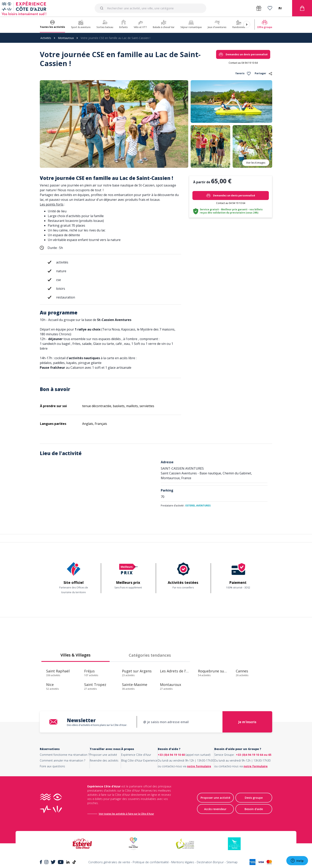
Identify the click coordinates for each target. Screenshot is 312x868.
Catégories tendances (150, 655)
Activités (46, 38)
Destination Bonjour (210, 862)
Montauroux (66, 38)
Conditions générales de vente (109, 862)
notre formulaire (199, 766)
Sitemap (232, 862)
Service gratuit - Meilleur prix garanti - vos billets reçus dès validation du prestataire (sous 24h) (231, 211)
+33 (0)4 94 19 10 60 (171, 755)
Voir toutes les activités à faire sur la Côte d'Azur (126, 814)
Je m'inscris (247, 722)
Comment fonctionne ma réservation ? (65, 755)
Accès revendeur (215, 809)
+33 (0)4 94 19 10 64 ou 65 (254, 755)
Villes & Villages (76, 655)
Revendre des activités (104, 760)
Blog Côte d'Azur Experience (139, 760)
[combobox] (150, 8)
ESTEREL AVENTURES (198, 506)
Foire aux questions (52, 766)
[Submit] (102, 8)
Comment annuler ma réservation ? (62, 760)
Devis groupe (254, 798)
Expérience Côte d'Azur (136, 755)
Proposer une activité (103, 755)
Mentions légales (183, 862)
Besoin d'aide (254, 809)
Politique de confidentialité (151, 862)
